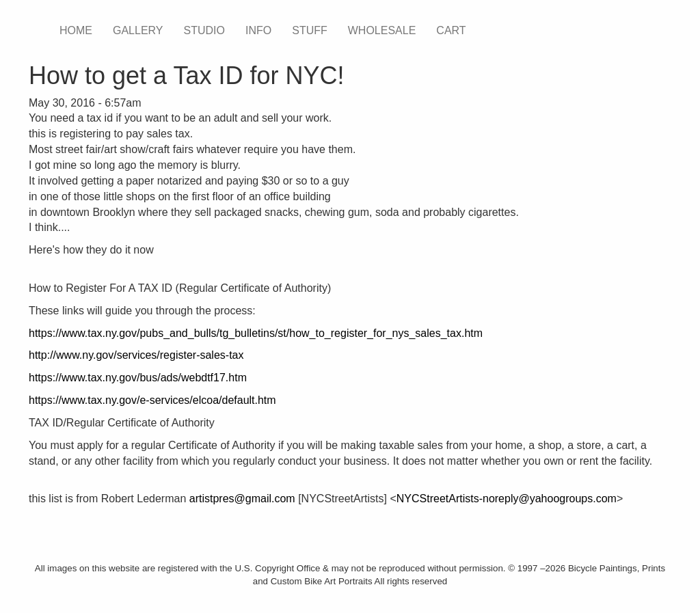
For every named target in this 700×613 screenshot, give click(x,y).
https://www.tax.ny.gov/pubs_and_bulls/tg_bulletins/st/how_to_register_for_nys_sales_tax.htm (256, 333)
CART (451, 30)
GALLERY (138, 30)
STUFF (310, 30)
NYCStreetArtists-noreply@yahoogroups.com (507, 499)
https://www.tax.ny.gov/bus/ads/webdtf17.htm (138, 378)
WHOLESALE (382, 30)
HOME (76, 30)
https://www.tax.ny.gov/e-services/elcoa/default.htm (152, 400)
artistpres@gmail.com (242, 499)
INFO (258, 30)
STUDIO (204, 30)
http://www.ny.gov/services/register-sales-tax (136, 355)
